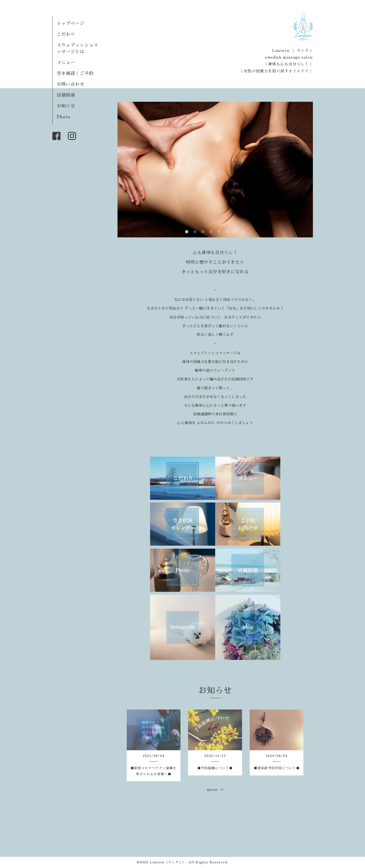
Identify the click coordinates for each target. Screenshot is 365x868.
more (215, 790)
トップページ (71, 24)
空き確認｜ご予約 (75, 74)
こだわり (66, 34)
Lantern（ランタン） (168, 862)
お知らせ (66, 106)
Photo (64, 117)
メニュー (66, 63)
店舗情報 (66, 95)
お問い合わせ (71, 84)
